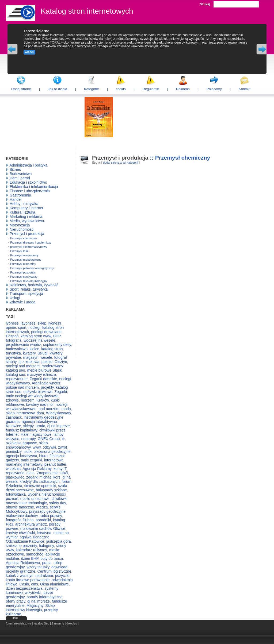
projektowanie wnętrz (24, 345)
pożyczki (62, 576)
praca (47, 563)
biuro (43, 456)
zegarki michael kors (43, 477)
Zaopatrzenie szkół (52, 473)
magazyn (31, 357)
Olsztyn (61, 362)
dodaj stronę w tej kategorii (121, 163)
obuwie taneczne (20, 507)
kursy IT (60, 469)
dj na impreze (59, 426)
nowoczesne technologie (26, 503)
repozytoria (15, 473)
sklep (42, 323)
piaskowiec (15, 477)
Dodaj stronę (21, 89)
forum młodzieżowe (19, 623)
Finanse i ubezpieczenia (30, 191)
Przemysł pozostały (23, 272)
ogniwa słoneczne (34, 537)
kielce (35, 349)
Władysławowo (58, 413)
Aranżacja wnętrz (46, 383)
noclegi (34, 327)
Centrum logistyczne (54, 571)
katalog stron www (36, 336)
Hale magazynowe (36, 434)
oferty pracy (16, 601)
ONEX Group (49, 439)
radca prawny (51, 516)
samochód (35, 554)
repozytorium (17, 379)
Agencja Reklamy (37, 469)
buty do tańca (52, 558)
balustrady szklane (51, 490)
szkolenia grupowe (21, 443)
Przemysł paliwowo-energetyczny (32, 268)
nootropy (28, 439)
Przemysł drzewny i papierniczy (31, 242)
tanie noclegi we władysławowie (32, 396)
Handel (16, 199)
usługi (43, 353)
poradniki (43, 520)
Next (261, 49)
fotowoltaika (16, 494)
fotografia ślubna (20, 520)
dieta (31, 473)
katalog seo (16, 375)
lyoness (12, 323)
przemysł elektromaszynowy (29, 247)
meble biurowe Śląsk (44, 370)
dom (40, 413)
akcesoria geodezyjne (52, 452)
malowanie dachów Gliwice (43, 529)
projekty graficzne (21, 571)
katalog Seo (41, 623)
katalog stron (52, 349)
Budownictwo (21, 174)
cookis (121, 89)
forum (67, 481)
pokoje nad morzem (22, 387)
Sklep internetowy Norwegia (30, 608)
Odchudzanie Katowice (25, 541)
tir (63, 439)
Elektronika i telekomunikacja (34, 187)
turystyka (13, 353)
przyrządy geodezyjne (47, 511)
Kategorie (92, 89)
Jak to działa (58, 89)
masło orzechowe (35, 499)
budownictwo (17, 349)
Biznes (15, 169)
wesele (46, 357)
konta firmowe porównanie (28, 580)
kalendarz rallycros (31, 550)
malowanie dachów (22, 516)
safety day (57, 503)
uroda (40, 426)
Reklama (183, 89)
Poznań (12, 336)
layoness (28, 323)
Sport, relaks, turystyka (29, 289)
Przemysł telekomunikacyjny (29, 281)
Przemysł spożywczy (24, 277)
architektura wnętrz (31, 524)
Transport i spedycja (26, 294)
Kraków (43, 400)
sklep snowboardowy (27, 445)
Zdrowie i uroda (23, 302)
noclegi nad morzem (23, 366)
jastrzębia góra (59, 541)
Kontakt (245, 89)
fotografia (14, 340)
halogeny (46, 546)
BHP (57, 336)
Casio (24, 584)
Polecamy (214, 89)
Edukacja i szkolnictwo (28, 182)
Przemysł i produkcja (27, 234)
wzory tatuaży (38, 567)
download (59, 567)
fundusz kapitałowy (22, 430)
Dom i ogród (20, 178)
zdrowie (12, 400)
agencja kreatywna (22, 456)
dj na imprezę (39, 601)
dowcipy (72, 623)
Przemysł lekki (20, 251)
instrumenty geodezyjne (44, 417)
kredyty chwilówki (20, 533)
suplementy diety (57, 345)
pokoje (47, 362)
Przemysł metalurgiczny (26, 260)
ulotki (28, 452)
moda (66, 409)
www (37, 447)
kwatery (29, 353)
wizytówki (33, 593)
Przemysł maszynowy (24, 255)
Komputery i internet (26, 208)
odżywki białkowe (38, 392)
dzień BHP (30, 558)
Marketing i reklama (26, 217)
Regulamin (151, 89)
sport (22, 327)
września (13, 469)
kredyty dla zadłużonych (39, 481)
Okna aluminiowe (54, 584)
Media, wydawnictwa (27, 221)
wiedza (42, 507)
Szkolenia (14, 486)
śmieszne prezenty (21, 546)
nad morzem (49, 409)
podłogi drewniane (46, 332)
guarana (13, 422)
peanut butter (55, 464)
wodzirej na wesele (39, 340)
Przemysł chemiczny (24, 238)
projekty (47, 387)
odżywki (49, 447)
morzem (28, 400)
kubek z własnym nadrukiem (29, 576)
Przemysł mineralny (23, 264)
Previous (13, 49)
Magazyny (35, 606)
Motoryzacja (20, 225)
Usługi (15, 298)
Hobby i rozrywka (24, 204)
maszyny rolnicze (41, 375)
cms (35, 584)
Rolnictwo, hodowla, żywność (34, 285)
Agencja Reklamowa (23, 563)
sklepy (28, 426)
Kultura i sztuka (22, 212)
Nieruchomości (22, 229)
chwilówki (59, 499)
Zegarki (61, 392)
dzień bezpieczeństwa (24, 588)
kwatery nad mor (40, 404)
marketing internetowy (24, 464)
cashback (14, 417)
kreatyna (44, 533)
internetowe (54, 460)
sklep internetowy (20, 413)
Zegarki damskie (43, 379)
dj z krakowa (29, 362)
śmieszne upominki (40, 486)
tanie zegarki (31, 460)
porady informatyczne (45, 597)
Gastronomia (20, 195)
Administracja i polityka (28, 165)
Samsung (58, 623)
